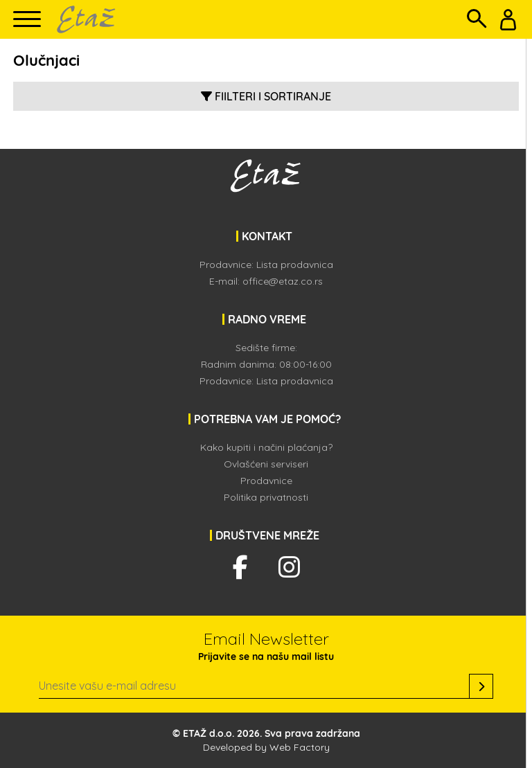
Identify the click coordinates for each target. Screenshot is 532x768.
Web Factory (300, 747)
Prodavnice (266, 481)
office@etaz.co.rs (283, 281)
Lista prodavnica (295, 265)
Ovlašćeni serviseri (266, 464)
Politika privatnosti (266, 497)
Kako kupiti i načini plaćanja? (266, 447)
